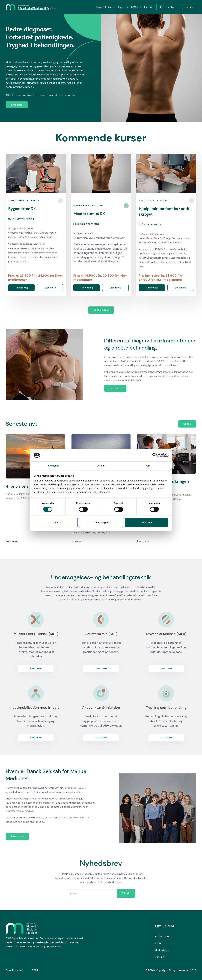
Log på (189, 7)
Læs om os (17, 836)
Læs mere (17, 105)
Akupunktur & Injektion (101, 708)
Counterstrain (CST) (101, 634)
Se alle (187, 424)
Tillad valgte (101, 522)
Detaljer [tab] (101, 465)
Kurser (159, 943)
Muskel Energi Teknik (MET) (36, 634)
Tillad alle (146, 522)
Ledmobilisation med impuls (36, 708)
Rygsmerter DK (22, 209)
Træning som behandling (166, 708)
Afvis (56, 522)
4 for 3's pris (17, 486)
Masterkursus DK (89, 214)
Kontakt (160, 957)
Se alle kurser (101, 310)
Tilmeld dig (21, 288)
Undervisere (162, 950)
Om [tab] (148, 465)
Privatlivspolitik (14, 970)
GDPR (35, 970)
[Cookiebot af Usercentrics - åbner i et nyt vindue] (155, 455)
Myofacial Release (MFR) (166, 634)
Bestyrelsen (162, 937)
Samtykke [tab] (54, 465)
